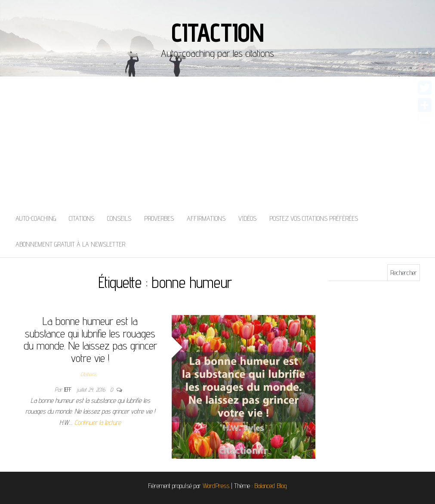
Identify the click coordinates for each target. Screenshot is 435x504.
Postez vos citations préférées (314, 218)
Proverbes (159, 218)
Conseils (119, 218)
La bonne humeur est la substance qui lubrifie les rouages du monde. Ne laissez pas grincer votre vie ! (90, 339)
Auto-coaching (36, 218)
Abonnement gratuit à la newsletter (70, 244)
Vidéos (247, 218)
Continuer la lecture (98, 422)
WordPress (216, 486)
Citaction (217, 32)
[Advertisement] (217, 141)
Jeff (69, 390)
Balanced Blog (271, 486)
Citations (82, 218)
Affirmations (206, 218)
